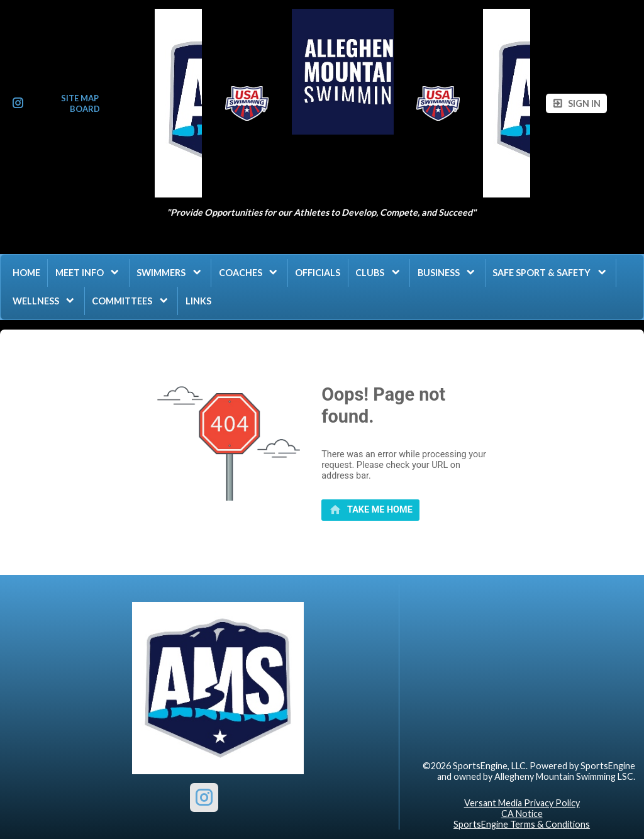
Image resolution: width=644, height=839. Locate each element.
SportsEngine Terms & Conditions (522, 824)
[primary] (370, 510)
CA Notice (522, 814)
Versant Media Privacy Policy (522, 803)
